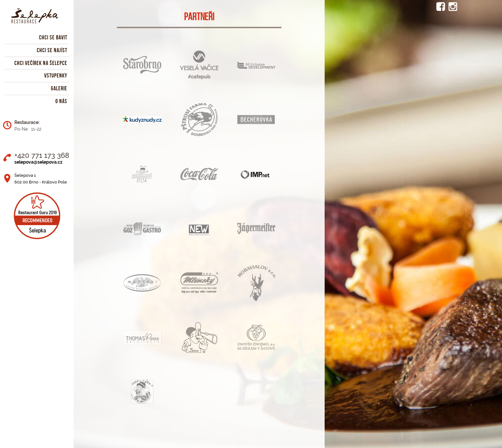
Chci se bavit (53, 37)
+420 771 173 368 (42, 155)
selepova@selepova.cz (38, 162)
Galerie (59, 88)
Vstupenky (56, 76)
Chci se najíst (52, 50)
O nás (61, 101)
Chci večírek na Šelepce (41, 63)
